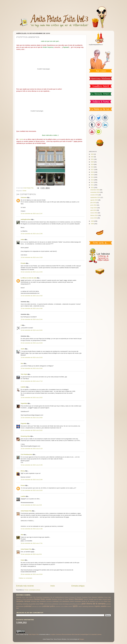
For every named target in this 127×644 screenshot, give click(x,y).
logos (109, 601)
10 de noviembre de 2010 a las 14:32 (32, 296)
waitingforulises (26, 219)
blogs (100, 599)
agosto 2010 (94, 200)
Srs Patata (65, 599)
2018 (92, 167)
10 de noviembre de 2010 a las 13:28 (32, 257)
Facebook (85, 597)
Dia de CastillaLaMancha (57, 597)
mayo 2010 (94, 208)
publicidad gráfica (49, 606)
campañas (20, 601)
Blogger (82, 639)
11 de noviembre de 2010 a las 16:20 (32, 490)
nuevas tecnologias (64, 604)
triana (23, 560)
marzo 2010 (94, 213)
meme (37, 604)
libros (106, 601)
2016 (92, 172)
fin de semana (90, 601)
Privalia (23, 263)
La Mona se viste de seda (29, 278)
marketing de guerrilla (29, 604)
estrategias (78, 601)
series (66, 606)
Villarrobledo (79, 599)
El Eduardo (78, 597)
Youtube (91, 599)
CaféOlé (23, 387)
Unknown (24, 197)
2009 (92, 221)
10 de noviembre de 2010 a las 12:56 (32, 234)
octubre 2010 (94, 195)
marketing (19, 604)
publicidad (28, 606)
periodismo (78, 604)
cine (38, 601)
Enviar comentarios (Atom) (32, 590)
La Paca (24, 599)
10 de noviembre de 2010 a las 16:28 (32, 343)
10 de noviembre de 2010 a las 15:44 (32, 319)
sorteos (70, 606)
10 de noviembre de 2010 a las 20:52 (32, 430)
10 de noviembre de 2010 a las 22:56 (32, 480)
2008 (92, 224)
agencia (96, 599)
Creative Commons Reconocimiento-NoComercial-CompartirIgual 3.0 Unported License (76, 634)
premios (108, 604)
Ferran (23, 485)
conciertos (43, 601)
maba (22, 239)
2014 (92, 177)
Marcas (31, 599)
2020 (92, 162)
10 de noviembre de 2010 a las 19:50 (32, 418)
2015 (92, 175)
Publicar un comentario (26, 578)
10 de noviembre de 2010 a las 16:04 (32, 330)
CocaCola (39, 597)
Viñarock (86, 599)
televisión (91, 606)
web (17, 608)
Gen (22, 363)
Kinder (24, 191)
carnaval (27, 601)
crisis (61, 601)
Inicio (53, 586)
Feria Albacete (93, 597)
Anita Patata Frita (26, 511)
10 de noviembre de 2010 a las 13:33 (32, 272)
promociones (20, 606)
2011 (92, 185)
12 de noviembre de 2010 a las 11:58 (32, 529)
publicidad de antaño (37, 606)
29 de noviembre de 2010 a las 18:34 (32, 574)
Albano (24, 597)
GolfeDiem (101, 597)
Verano (71, 599)
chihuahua (34, 601)
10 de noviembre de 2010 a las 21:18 (32, 449)
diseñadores (66, 601)
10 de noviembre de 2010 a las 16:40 (32, 368)
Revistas (54, 599)
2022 (92, 157)
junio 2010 (94, 205)
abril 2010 (94, 210)
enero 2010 (94, 218)
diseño (72, 601)
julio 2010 (93, 203)
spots (75, 606)
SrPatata (60, 599)
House (106, 597)
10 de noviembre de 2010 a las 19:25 (32, 398)
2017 (92, 170)
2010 (92, 188)
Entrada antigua (78, 586)
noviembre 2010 (95, 192)
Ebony (23, 471)
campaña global (106, 599)
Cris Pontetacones (27, 454)
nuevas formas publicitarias (51, 604)
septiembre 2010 (96, 197)
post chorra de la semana (94, 604)
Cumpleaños (46, 597)
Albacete (19, 597)
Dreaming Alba (25, 436)
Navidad (37, 599)
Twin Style (24, 374)
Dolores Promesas (70, 597)
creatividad (55, 601)
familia (83, 601)
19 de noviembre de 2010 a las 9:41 (31, 554)
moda (42, 604)
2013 (92, 180)
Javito (23, 349)
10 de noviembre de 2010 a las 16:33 (32, 357)
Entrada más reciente (25, 586)
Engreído (24, 423)
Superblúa (24, 403)
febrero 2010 (94, 215)
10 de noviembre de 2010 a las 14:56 (32, 308)
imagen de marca (100, 601)
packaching (72, 604)
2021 (92, 159)
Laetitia (23, 496)
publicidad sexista (60, 606)
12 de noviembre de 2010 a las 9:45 (31, 505)
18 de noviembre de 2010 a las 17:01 (32, 543)
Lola (28, 599)
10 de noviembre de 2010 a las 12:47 (32, 214)
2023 (92, 154)
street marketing (83, 606)
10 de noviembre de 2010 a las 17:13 (32, 381)
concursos (49, 601)
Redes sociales (46, 599)
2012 (92, 182)
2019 (92, 164)
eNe (22, 535)
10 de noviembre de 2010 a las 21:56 (32, 465)
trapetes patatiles (101, 606)
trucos (109, 606)
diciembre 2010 (95, 190)
